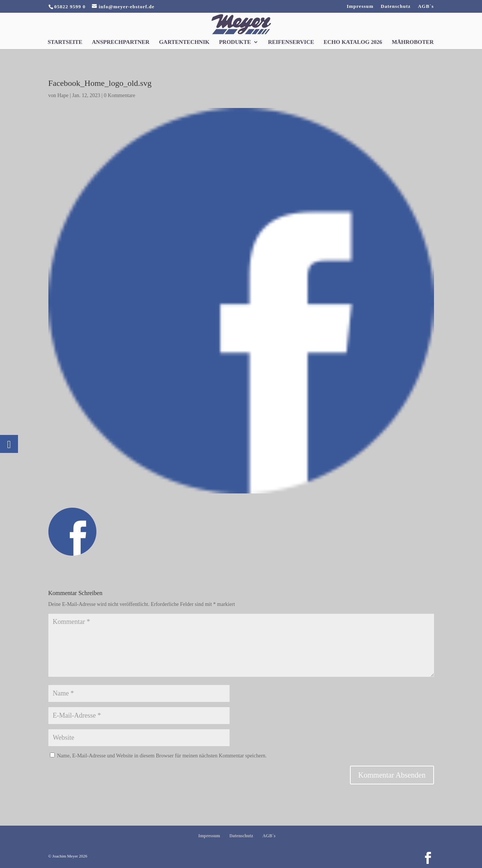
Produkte (235, 42)
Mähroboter (413, 42)
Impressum (360, 6)
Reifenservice (291, 42)
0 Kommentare (120, 95)
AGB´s (426, 6)
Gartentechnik (184, 42)
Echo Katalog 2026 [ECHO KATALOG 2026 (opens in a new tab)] (353, 42)
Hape (63, 95)
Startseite (65, 42)
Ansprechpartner (121, 42)
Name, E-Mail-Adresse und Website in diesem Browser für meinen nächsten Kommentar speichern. (162, 756)
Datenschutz (396, 6)
